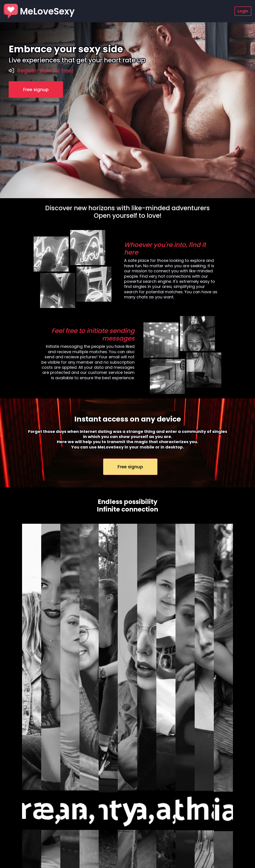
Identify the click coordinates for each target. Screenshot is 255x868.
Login (243, 11)
